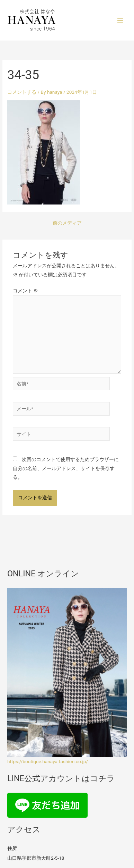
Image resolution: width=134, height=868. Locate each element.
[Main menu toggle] (120, 20)
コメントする (22, 92)
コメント (25, 291)
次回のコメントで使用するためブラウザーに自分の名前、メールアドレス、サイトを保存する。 (66, 468)
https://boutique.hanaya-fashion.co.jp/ (48, 761)
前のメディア (67, 223)
